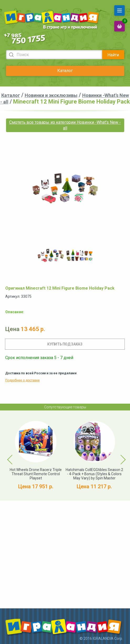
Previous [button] (7, 456)
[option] (51, 256)
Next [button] (118, 456)
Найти (113, 55)
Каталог (65, 71)
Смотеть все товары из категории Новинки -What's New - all (65, 125)
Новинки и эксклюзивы (51, 95)
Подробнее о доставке (22, 380)
